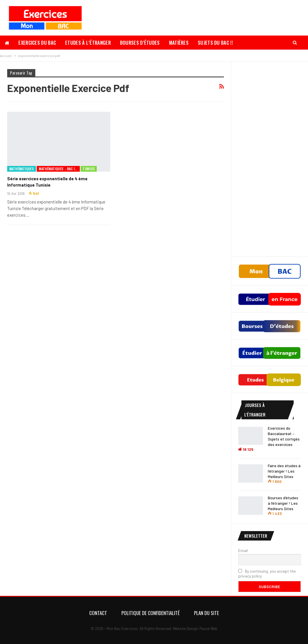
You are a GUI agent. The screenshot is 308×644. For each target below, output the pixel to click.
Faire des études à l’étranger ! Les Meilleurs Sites (284, 471)
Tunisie (89, 169)
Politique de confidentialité (151, 613)
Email (243, 550)
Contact (98, 613)
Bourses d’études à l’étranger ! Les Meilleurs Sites (283, 503)
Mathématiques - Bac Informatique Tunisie (59, 169)
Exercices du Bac (37, 43)
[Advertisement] (270, 159)
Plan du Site (207, 613)
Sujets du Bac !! (215, 43)
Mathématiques (22, 169)
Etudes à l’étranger (88, 43)
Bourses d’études (140, 43)
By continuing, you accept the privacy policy (267, 573)
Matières (179, 43)
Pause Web (208, 629)
